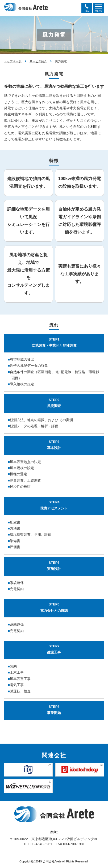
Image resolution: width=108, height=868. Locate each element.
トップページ (13, 61)
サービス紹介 (38, 61)
